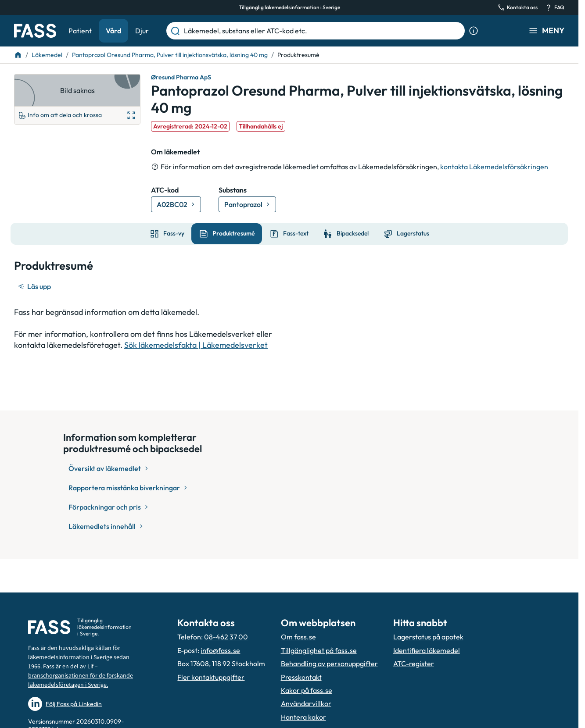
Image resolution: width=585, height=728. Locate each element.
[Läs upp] (35, 286)
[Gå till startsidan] (35, 31)
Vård (113, 31)
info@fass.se (220, 650)
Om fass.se (298, 637)
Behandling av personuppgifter (329, 664)
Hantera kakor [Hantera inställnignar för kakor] (303, 717)
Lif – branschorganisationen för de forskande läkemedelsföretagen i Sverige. (81, 676)
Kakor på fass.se (307, 690)
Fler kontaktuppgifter (211, 677)
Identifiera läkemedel (427, 650)
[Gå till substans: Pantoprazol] (247, 204)
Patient (80, 31)
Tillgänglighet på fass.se (319, 650)
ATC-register (414, 664)
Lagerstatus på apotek (428, 637)
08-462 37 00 (226, 637)
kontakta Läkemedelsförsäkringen (494, 167)
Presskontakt (301, 677)
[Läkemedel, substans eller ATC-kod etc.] (323, 31)
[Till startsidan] (18, 55)
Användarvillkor (306, 703)
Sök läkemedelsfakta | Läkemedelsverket (196, 345)
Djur (142, 31)
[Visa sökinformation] (474, 31)
